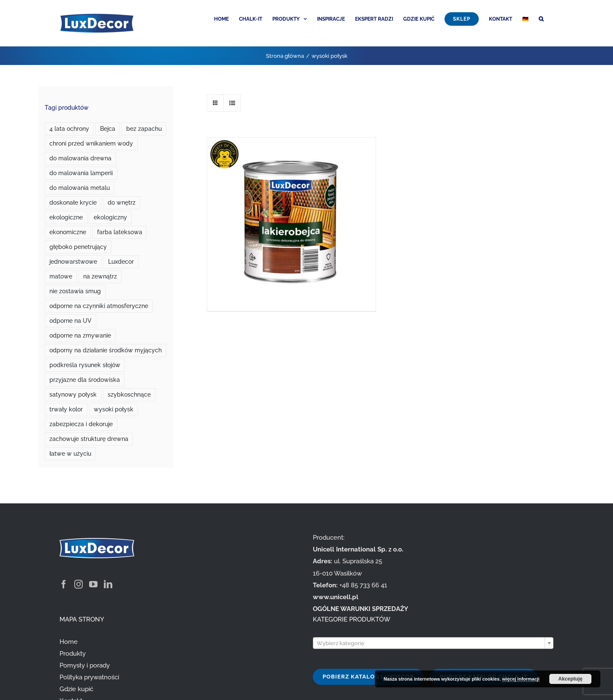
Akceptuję (570, 679)
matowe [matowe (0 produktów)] (61, 276)
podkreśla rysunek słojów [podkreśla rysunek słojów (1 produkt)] (85, 365)
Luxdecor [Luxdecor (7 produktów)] (121, 262)
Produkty (73, 654)
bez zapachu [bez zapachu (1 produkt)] (144, 129)
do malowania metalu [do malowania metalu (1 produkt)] (80, 188)
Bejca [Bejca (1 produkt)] (108, 129)
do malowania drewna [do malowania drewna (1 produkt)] (80, 158)
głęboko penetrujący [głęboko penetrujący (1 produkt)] (78, 247)
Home (69, 642)
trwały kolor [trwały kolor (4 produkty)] (66, 409)
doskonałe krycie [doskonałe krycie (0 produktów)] (73, 203)
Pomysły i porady (85, 665)
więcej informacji (521, 679)
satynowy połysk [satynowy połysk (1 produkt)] (73, 395)
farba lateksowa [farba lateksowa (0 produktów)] (120, 232)
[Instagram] (79, 584)
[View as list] (232, 103)
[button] (541, 18)
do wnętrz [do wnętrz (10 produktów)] (122, 203)
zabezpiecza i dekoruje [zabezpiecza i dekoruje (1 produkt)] (81, 424)
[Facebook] (64, 584)
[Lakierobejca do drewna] (291, 198)
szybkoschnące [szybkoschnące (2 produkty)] (129, 395)
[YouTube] (93, 584)
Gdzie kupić (76, 689)
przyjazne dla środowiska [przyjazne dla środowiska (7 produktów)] (85, 380)
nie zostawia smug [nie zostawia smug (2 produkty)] (75, 291)
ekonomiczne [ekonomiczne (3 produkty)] (68, 232)
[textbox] (433, 643)
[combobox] (433, 643)
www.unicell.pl (336, 597)
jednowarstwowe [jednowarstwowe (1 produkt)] (73, 262)
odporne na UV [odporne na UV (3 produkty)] (71, 321)
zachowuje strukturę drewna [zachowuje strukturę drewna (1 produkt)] (89, 439)
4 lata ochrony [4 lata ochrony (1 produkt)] (69, 129)
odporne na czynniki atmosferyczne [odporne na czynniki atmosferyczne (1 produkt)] (99, 306)
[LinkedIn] (108, 584)
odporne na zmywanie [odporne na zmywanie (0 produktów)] (80, 335)
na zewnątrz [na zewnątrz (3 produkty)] (100, 276)
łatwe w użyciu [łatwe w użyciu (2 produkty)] (70, 454)
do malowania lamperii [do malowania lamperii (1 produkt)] (81, 173)
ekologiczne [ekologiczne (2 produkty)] (66, 217)
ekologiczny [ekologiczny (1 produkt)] (110, 217)
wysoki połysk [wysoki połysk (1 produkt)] (114, 409)
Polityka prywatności (89, 677)
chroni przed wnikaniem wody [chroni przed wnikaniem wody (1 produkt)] (91, 143)
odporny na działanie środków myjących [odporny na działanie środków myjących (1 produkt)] (106, 350)
